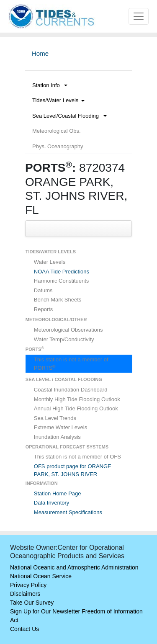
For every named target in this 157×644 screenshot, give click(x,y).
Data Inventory (52, 503)
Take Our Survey (32, 603)
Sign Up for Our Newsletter (45, 611)
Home (40, 53)
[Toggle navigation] (139, 16)
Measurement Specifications (68, 512)
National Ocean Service (41, 576)
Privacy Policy (28, 585)
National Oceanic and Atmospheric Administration (74, 567)
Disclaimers (25, 594)
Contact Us (24, 629)
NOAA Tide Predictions (62, 272)
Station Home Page (58, 493)
